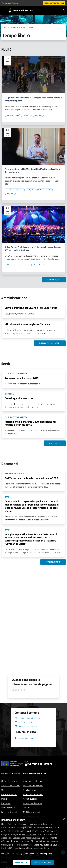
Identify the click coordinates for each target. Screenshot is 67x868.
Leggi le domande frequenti (27, 718)
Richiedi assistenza (24, 722)
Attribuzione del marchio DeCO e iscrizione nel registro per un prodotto (30, 423)
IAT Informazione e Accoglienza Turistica (27, 324)
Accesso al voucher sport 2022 (22, 378)
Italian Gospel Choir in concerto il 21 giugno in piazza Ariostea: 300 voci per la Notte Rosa (33, 249)
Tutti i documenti (53, 562)
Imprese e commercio (33, 794)
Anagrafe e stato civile (33, 781)
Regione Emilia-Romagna (10, 3)
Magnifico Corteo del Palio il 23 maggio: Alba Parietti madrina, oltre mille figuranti (33, 99)
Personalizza (21, 863)
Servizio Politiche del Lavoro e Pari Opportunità (31, 308)
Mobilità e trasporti (32, 812)
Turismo (27, 808)
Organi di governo (9, 781)
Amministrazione (11, 773)
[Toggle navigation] (4, 10)
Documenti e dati (9, 812)
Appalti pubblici (30, 799)
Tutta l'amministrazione (50, 343)
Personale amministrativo (8, 805)
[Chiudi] (64, 819)
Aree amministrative (11, 785)
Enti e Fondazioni (9, 794)
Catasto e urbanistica (33, 803)
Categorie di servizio (34, 773)
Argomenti (16, 27)
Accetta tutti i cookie (43, 863)
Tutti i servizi (55, 443)
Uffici (4, 790)
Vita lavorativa (30, 790)
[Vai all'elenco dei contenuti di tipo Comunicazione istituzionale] (15, 190)
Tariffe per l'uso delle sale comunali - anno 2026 (31, 478)
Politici (4, 799)
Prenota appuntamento (26, 726)
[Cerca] (64, 11)
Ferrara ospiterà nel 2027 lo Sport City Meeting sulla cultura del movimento (32, 171)
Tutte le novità (54, 280)
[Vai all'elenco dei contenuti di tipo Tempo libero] (38, 115)
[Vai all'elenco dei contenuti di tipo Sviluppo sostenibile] (45, 190)
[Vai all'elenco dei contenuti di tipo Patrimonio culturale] (12, 115)
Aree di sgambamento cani (19, 398)
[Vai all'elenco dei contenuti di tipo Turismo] (26, 115)
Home (6, 27)
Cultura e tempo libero (33, 785)
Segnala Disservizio (24, 738)
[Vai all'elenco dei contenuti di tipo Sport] (31, 190)
